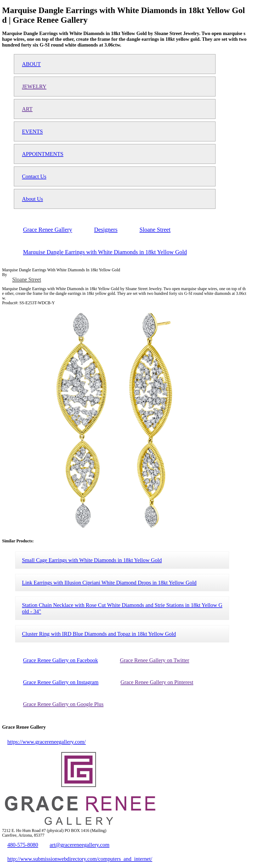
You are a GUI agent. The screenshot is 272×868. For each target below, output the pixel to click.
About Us (32, 199)
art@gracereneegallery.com (80, 845)
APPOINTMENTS (43, 154)
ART (27, 109)
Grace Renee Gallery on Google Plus (63, 704)
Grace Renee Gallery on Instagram (61, 682)
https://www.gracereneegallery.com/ (47, 742)
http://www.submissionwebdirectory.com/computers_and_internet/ (80, 859)
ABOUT (31, 64)
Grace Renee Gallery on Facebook (60, 660)
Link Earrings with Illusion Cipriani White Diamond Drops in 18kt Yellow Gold (109, 582)
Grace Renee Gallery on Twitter (154, 660)
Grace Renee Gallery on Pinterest (157, 682)
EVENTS (32, 131)
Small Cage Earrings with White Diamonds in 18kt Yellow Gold (92, 560)
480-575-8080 (23, 845)
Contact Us (34, 176)
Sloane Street (27, 279)
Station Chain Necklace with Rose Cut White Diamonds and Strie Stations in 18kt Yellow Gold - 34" (122, 608)
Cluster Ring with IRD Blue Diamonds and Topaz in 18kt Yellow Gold (99, 634)
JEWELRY (34, 86)
